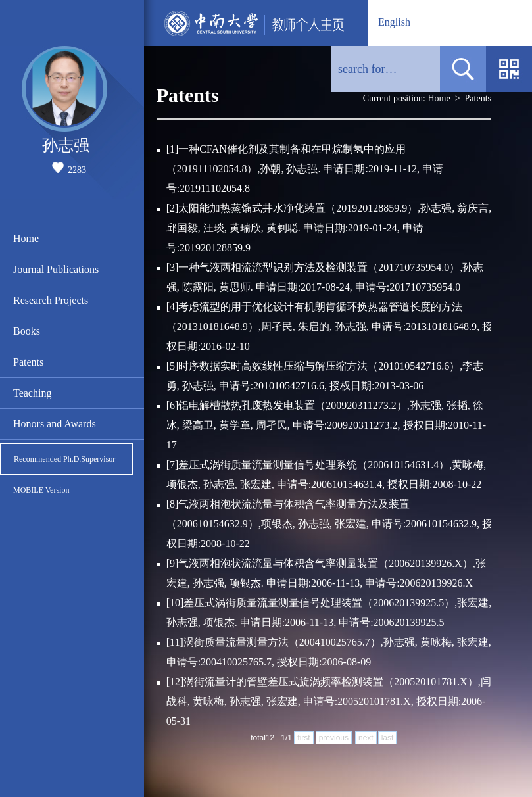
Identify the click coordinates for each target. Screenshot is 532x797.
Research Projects (51, 300)
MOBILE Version (41, 490)
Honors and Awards (55, 424)
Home (26, 238)
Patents (28, 362)
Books (27, 331)
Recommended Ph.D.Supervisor (64, 459)
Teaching (32, 393)
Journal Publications (56, 269)
